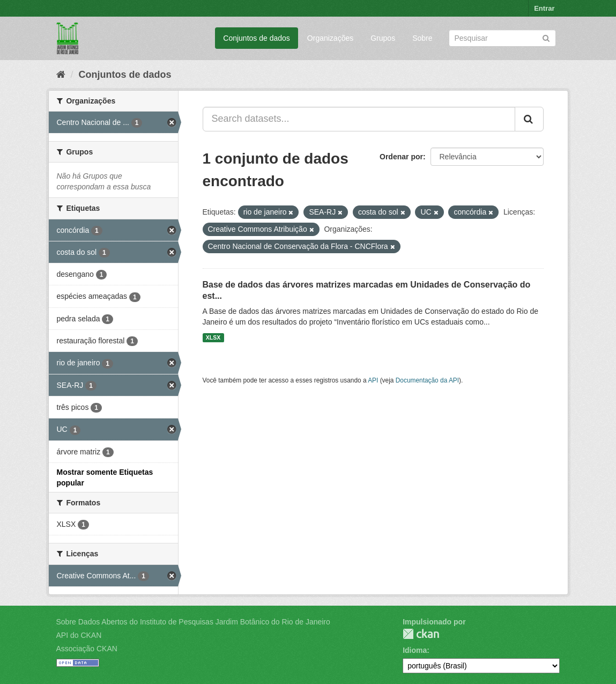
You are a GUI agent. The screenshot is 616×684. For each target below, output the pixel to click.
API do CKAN (79, 635)
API (373, 380)
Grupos (383, 38)
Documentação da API (427, 380)
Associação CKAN (87, 649)
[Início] (61, 75)
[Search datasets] (502, 38)
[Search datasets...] (359, 119)
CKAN (421, 634)
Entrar (544, 8)
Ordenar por (401, 157)
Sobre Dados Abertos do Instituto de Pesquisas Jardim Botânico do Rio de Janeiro (193, 622)
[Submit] (546, 37)
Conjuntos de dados (257, 38)
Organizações (330, 38)
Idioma (415, 650)
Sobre (422, 38)
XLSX (213, 337)
